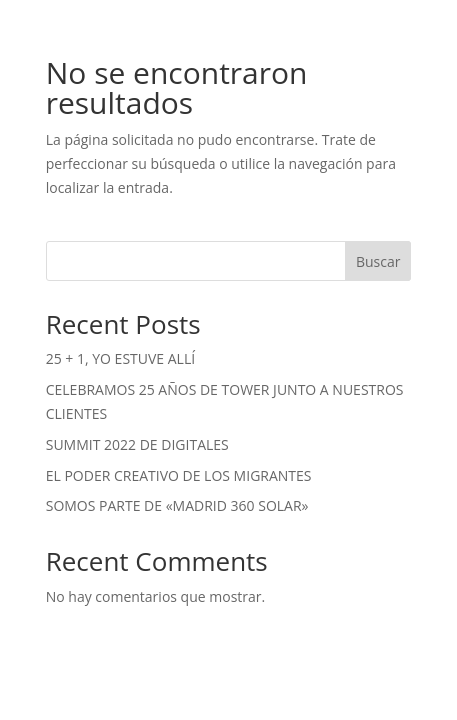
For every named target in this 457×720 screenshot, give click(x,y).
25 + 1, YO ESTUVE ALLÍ (120, 358)
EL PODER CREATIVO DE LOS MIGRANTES (179, 475)
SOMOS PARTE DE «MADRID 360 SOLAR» (177, 505)
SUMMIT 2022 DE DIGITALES (137, 444)
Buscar (378, 261)
